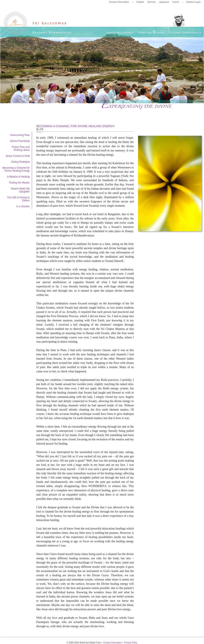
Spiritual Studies (151, 33)
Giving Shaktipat (20, 162)
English (140, 2)
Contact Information (119, 2)
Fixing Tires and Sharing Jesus (21, 148)
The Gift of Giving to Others (18, 199)
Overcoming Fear (20, 135)
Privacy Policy (131, 643)
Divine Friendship (20, 141)
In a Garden (23, 206)
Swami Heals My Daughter (20, 190)
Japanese (164, 2)
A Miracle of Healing (18, 177)
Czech (175, 2)
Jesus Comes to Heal (18, 156)
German (152, 2)
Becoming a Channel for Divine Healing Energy (16, 169)
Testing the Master (19, 183)
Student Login (193, 2)
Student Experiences (185, 33)
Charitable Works (120, 33)
